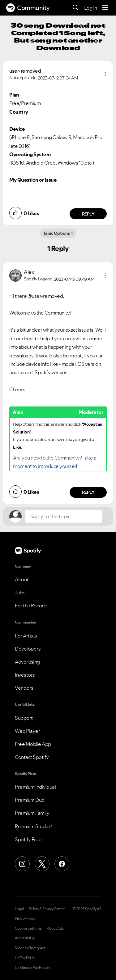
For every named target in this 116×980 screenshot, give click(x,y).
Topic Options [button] (56, 233)
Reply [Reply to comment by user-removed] (88, 214)
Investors (25, 675)
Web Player (27, 731)
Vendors (24, 688)
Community (28, 8)
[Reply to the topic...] (64, 516)
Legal (19, 909)
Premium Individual (35, 787)
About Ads (55, 928)
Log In (90, 8)
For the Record (31, 606)
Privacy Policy (25, 919)
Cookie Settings (28, 928)
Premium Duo (30, 800)
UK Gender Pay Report (32, 968)
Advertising (27, 662)
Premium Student (34, 826)
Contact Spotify (32, 757)
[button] (105, 74)
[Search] (76, 8)
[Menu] (105, 8)
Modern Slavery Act (30, 948)
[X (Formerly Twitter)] (42, 864)
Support (24, 718)
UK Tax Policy (25, 958)
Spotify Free (28, 839)
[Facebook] (62, 864)
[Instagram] (22, 864)
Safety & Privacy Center (47, 909)
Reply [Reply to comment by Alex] (88, 492)
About (22, 579)
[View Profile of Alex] (29, 272)
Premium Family (32, 813)
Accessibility (25, 938)
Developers (28, 649)
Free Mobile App (33, 744)
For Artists (26, 636)
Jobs (20, 592)
